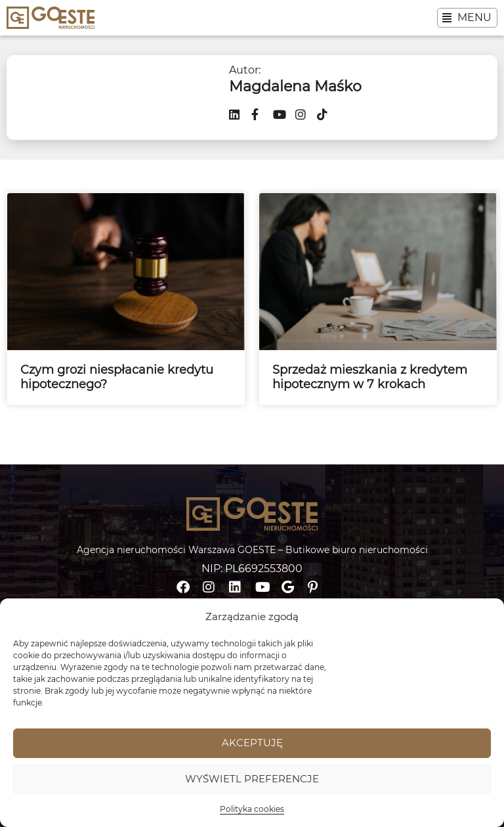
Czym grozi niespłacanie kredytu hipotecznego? (117, 377)
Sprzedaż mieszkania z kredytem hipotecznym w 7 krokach (370, 377)
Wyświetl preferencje (252, 779)
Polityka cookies (252, 809)
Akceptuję (252, 743)
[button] (467, 18)
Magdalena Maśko (295, 86)
